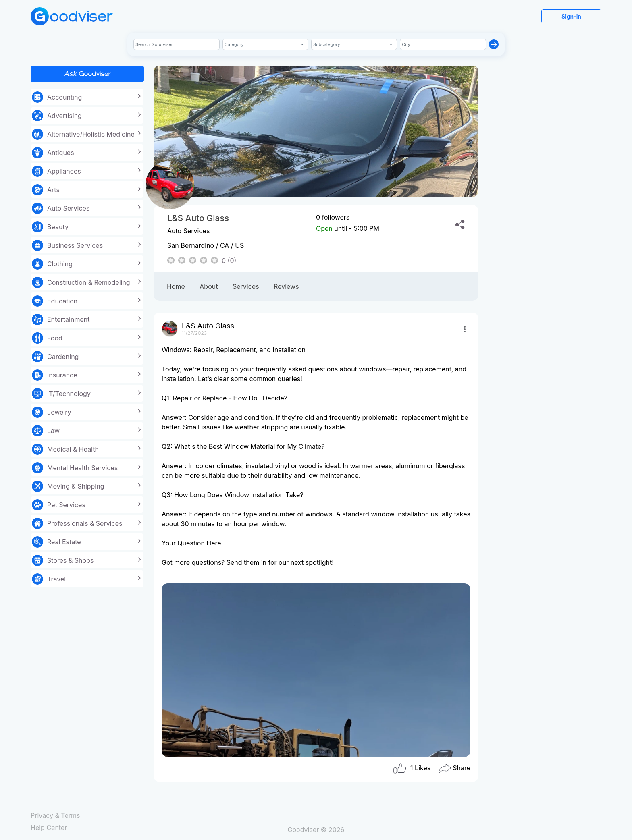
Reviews (286, 286)
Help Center (49, 828)
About (209, 286)
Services (246, 286)
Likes (412, 769)
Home (176, 286)
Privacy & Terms (55, 815)
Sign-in (571, 16)
